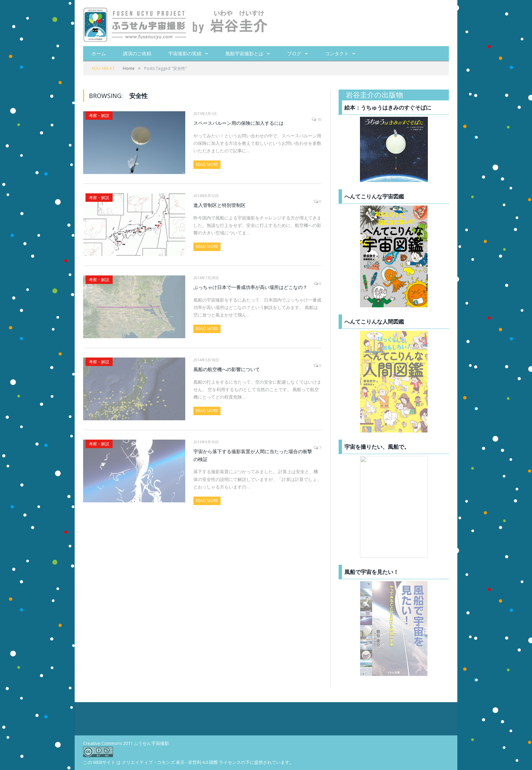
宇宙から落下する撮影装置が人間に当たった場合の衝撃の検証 (253, 455)
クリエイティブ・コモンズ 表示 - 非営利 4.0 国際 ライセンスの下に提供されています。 (208, 762)
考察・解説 (99, 115)
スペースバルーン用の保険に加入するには (239, 123)
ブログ (294, 53)
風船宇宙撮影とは (244, 53)
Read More (207, 164)
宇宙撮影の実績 (185, 53)
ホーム (99, 53)
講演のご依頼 (137, 53)
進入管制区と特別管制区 (220, 205)
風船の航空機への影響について (227, 369)
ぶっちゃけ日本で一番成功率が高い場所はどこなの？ (250, 287)
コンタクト (337, 53)
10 (317, 119)
